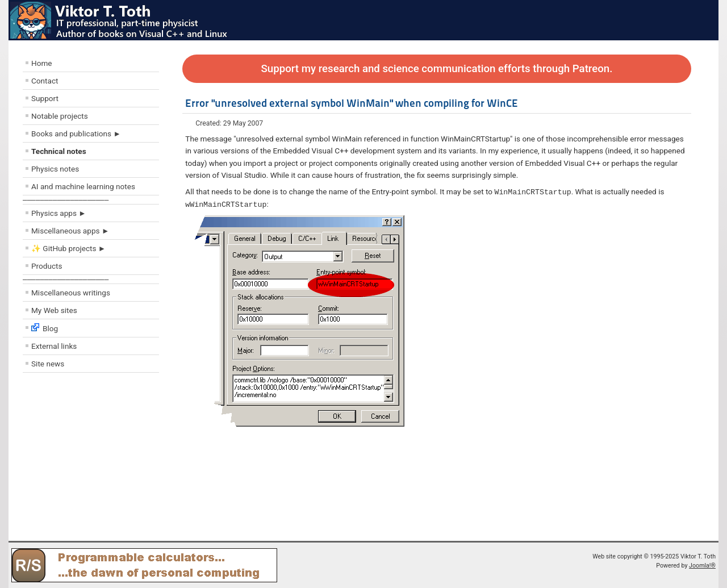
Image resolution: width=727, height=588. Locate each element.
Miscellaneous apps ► (70, 231)
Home (42, 63)
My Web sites (54, 310)
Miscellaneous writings (71, 293)
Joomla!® (702, 566)
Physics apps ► (59, 213)
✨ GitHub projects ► (68, 248)
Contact (45, 81)
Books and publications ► (76, 134)
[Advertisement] (91, 460)
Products (47, 266)
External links (54, 346)
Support (45, 98)
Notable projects (60, 116)
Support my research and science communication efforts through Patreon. (437, 69)
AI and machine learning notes (83, 186)
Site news (48, 364)
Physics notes (55, 169)
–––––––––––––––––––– (66, 200)
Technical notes (59, 151)
